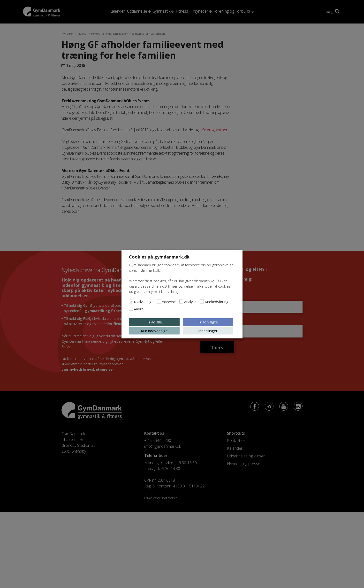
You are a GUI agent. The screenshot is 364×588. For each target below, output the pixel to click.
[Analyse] (181, 301)
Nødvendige (144, 301)
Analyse (190, 301)
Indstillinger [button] (208, 330)
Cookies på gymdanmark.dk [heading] (159, 257)
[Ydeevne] (159, 301)
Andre (139, 309)
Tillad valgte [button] (208, 322)
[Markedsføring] (202, 301)
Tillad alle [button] (154, 322)
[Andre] (131, 309)
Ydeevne (169, 301)
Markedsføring (217, 301)
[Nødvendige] (131, 301)
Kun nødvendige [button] (154, 330)
